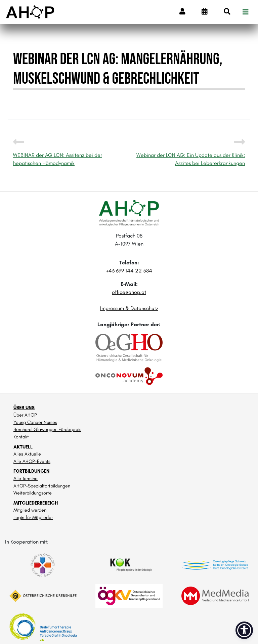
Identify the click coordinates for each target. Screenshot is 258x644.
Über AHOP (25, 415)
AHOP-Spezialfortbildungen (42, 486)
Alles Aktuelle (27, 454)
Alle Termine (26, 478)
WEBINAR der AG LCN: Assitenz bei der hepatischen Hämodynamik (58, 154)
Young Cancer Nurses (35, 422)
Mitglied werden (30, 510)
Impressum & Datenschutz (129, 308)
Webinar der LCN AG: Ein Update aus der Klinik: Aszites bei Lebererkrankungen (191, 154)
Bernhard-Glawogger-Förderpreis (47, 429)
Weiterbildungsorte (33, 493)
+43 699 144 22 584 (129, 271)
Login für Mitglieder (33, 517)
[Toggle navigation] (246, 12)
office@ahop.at (129, 292)
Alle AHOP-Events (32, 461)
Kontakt (21, 437)
